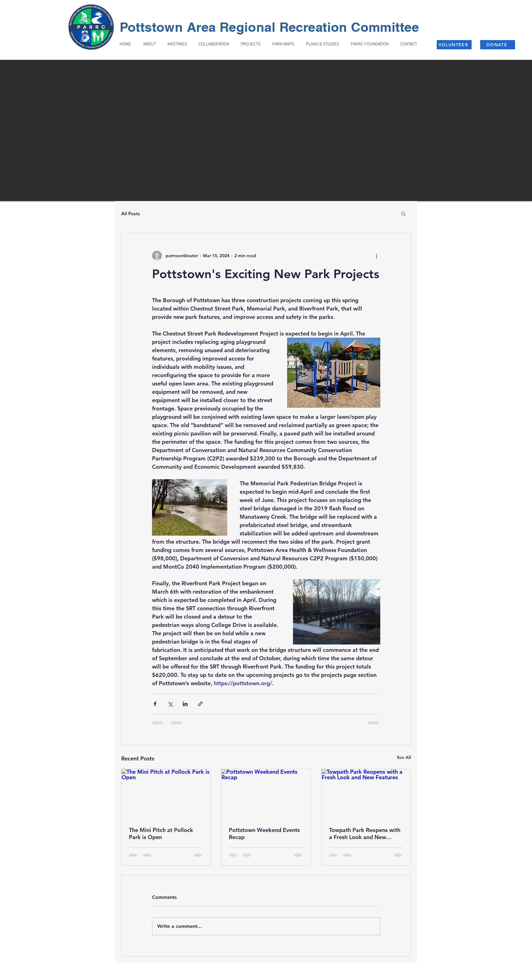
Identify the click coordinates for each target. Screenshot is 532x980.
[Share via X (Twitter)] (170, 704)
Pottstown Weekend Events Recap (264, 834)
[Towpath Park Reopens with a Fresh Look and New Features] (366, 794)
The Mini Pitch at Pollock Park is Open (161, 834)
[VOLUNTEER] (454, 45)
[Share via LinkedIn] (185, 704)
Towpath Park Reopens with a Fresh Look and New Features (365, 834)
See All (404, 757)
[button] (403, 213)
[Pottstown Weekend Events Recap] (266, 794)
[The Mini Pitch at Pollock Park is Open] (166, 794)
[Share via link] (200, 704)
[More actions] (377, 256)
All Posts (131, 214)
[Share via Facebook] (155, 704)
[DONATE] (498, 45)
